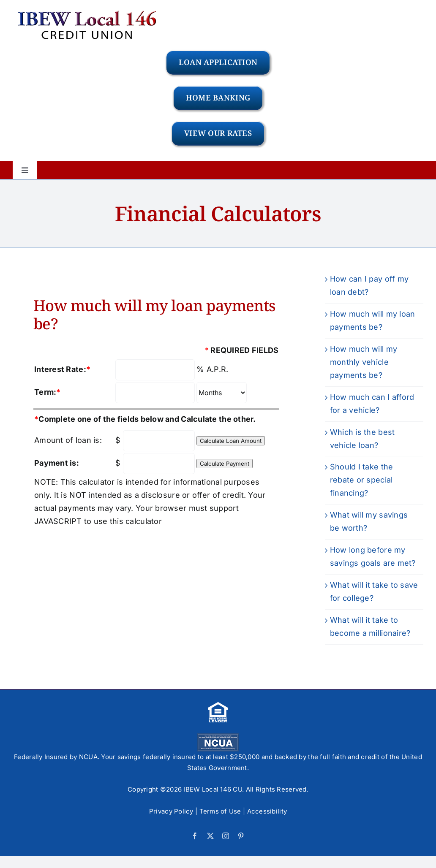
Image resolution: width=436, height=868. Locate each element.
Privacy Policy (171, 811)
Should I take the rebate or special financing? (362, 480)
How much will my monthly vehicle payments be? (364, 362)
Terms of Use (220, 811)
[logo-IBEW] (87, 10)
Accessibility (267, 811)
